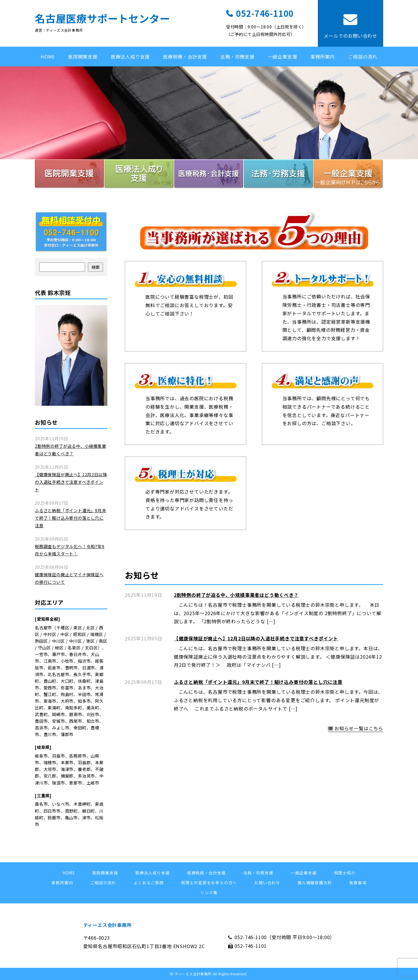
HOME (48, 57)
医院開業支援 (83, 57)
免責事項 (358, 883)
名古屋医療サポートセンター (102, 18)
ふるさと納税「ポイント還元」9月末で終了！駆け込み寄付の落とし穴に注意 (258, 682)
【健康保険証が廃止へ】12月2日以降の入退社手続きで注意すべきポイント (256, 638)
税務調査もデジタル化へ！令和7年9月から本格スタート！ (70, 550)
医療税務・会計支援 (185, 57)
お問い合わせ (267, 883)
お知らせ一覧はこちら (359, 728)
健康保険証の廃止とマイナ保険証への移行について (69, 578)
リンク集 (209, 892)
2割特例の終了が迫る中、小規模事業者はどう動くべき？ (236, 595)
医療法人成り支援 (130, 57)
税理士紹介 (345, 873)
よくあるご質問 (149, 883)
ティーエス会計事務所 (108, 925)
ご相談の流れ (363, 57)
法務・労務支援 (237, 57)
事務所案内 (322, 57)
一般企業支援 (283, 57)
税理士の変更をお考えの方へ (209, 883)
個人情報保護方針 (315, 883)
